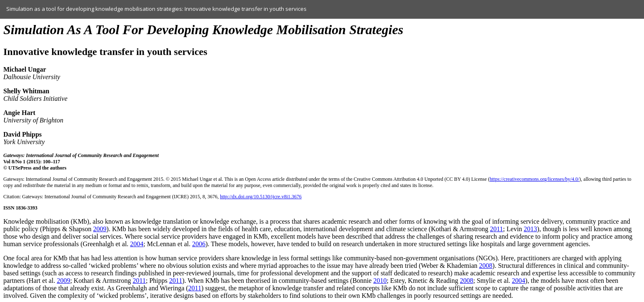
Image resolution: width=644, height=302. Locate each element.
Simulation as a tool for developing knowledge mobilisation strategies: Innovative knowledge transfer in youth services (156, 9)
